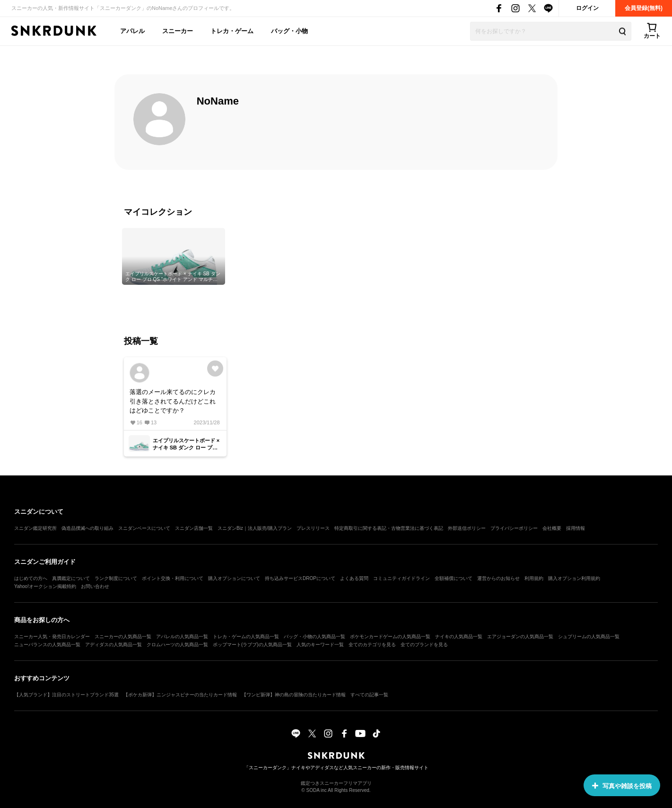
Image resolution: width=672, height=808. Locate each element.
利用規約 (534, 578)
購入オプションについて (234, 578)
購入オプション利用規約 (574, 578)
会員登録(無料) (644, 8)
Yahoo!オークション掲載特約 (45, 586)
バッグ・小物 (289, 31)
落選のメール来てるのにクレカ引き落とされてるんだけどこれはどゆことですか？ (173, 401)
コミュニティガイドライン (401, 578)
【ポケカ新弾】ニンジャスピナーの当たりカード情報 (180, 695)
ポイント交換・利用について (173, 578)
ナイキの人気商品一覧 (459, 637)
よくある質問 (354, 578)
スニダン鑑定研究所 (35, 528)
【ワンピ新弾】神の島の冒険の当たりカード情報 (294, 695)
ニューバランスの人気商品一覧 (47, 645)
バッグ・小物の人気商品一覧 (314, 637)
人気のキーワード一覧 (320, 645)
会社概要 (552, 528)
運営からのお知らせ (498, 578)
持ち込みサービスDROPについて (300, 578)
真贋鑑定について (71, 578)
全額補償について (454, 578)
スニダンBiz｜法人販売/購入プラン (255, 528)
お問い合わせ (95, 586)
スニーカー (178, 31)
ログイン (587, 8)
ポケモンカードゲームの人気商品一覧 (390, 637)
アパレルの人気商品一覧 (182, 637)
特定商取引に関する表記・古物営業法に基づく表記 (389, 528)
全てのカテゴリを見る (372, 645)
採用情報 (576, 528)
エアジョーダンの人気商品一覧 (520, 637)
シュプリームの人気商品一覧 (589, 637)
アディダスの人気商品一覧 (113, 645)
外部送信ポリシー (467, 528)
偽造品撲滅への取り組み (87, 528)
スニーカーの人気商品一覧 (123, 637)
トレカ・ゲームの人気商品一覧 (246, 637)
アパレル (132, 31)
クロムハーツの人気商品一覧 (177, 645)
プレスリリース (313, 528)
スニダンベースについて (144, 528)
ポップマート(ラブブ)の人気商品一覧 (252, 645)
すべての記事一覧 (369, 695)
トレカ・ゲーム (232, 31)
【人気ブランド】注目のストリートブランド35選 (66, 695)
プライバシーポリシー (514, 528)
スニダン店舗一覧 (194, 528)
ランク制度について (116, 578)
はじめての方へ (31, 578)
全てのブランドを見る (424, 645)
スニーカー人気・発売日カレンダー (52, 637)
